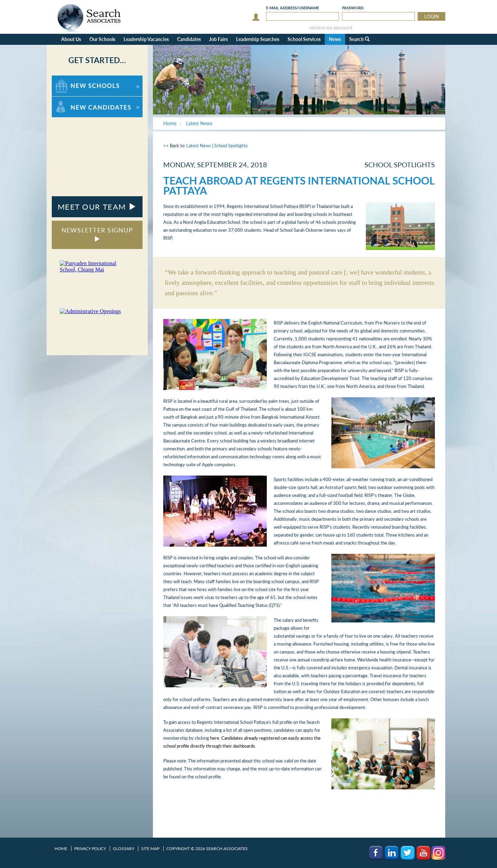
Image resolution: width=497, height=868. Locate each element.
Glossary (124, 849)
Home (61, 849)
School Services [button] (304, 39)
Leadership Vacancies (146, 39)
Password (353, 8)
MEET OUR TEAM (97, 207)
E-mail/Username (293, 8)
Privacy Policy (90, 849)
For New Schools (70, 79)
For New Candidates (73, 100)
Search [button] (359, 39)
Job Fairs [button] (218, 39)
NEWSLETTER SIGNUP (97, 234)
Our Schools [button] (102, 39)
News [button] (335, 39)
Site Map (150, 849)
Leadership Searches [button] (258, 39)
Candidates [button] (189, 39)
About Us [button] (71, 39)
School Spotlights (231, 146)
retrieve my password (331, 28)
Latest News (199, 146)
